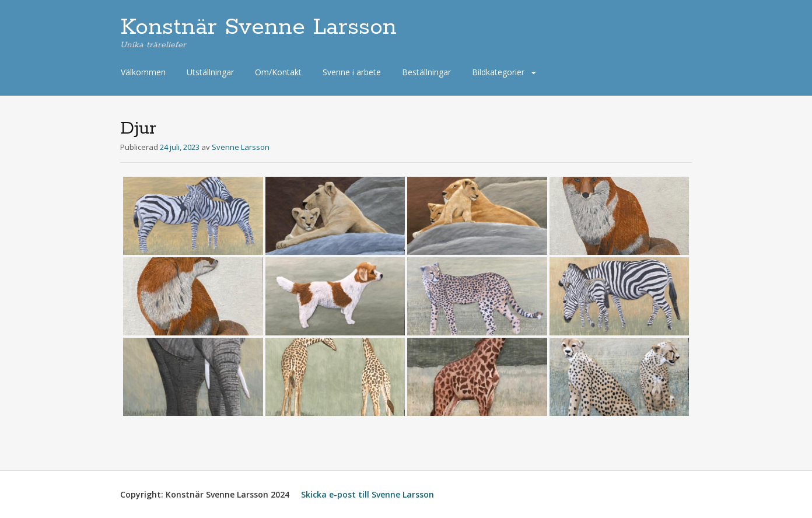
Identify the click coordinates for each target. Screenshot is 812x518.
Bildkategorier (498, 72)
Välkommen (143, 72)
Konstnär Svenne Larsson (258, 27)
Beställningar (426, 72)
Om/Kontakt (278, 72)
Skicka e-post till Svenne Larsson (367, 494)
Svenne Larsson (241, 147)
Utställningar (210, 72)
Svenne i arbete (352, 72)
